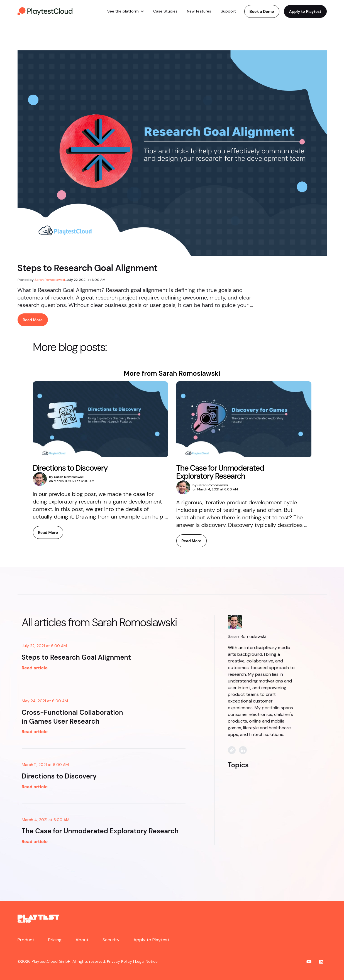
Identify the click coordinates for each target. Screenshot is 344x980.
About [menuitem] (82, 940)
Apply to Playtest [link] (305, 11)
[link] (45, 11)
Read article (35, 668)
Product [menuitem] (26, 940)
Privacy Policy (119, 961)
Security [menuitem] (111, 940)
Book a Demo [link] (262, 11)
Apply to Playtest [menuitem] (151, 940)
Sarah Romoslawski (50, 280)
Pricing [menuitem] (55, 940)
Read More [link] (33, 320)
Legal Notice (146, 961)
